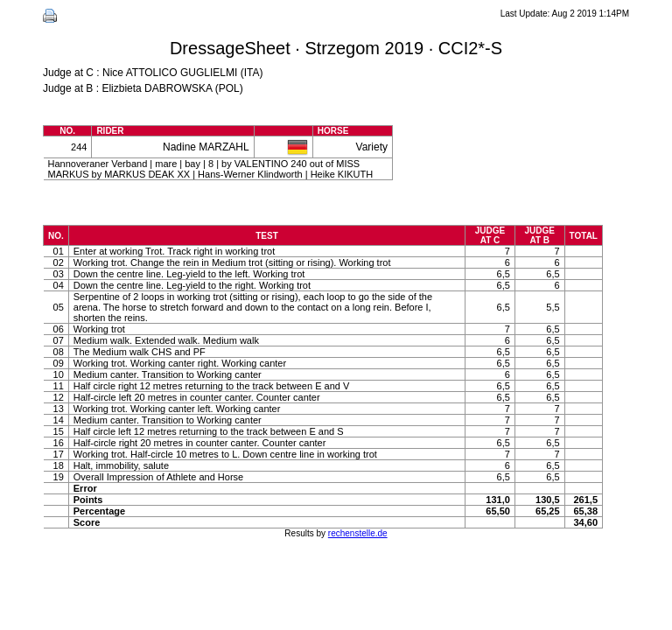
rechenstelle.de (358, 533)
